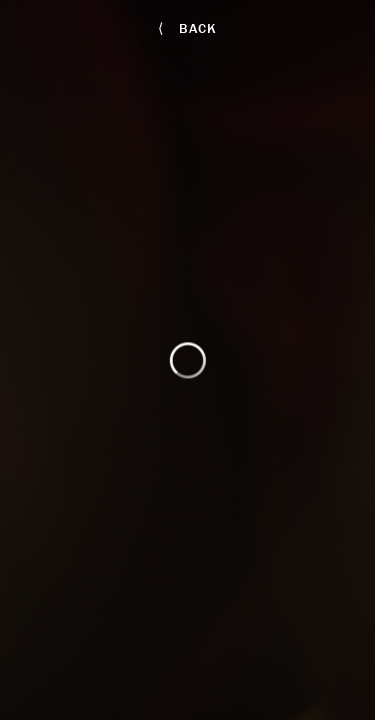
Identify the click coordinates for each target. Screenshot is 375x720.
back (187, 28)
